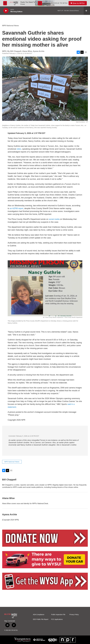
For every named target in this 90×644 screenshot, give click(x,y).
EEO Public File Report (41, 619)
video (19, 149)
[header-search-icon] (40, 3)
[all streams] (87, 11)
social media (54, 219)
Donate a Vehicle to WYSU (56, 3)
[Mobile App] (45, 581)
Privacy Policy (74, 615)
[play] (6, 11)
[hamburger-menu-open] (5, 3)
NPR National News (11, 26)
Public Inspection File (58, 615)
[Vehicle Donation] (45, 560)
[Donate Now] (45, 538)
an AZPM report (17, 208)
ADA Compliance (39, 615)
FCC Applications (57, 619)
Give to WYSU (79, 3)
